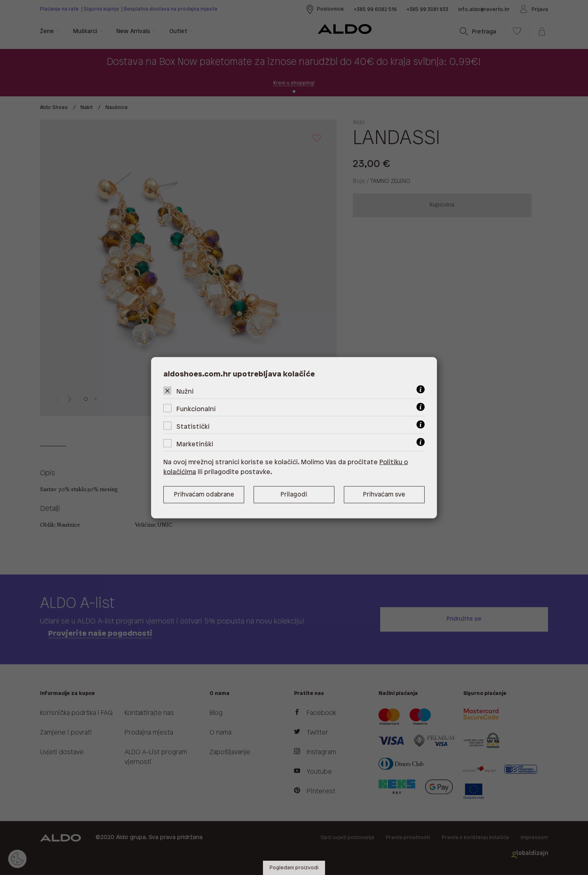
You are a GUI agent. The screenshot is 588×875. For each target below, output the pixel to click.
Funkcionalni (196, 409)
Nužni (185, 391)
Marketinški (195, 444)
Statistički (193, 426)
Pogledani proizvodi (294, 868)
